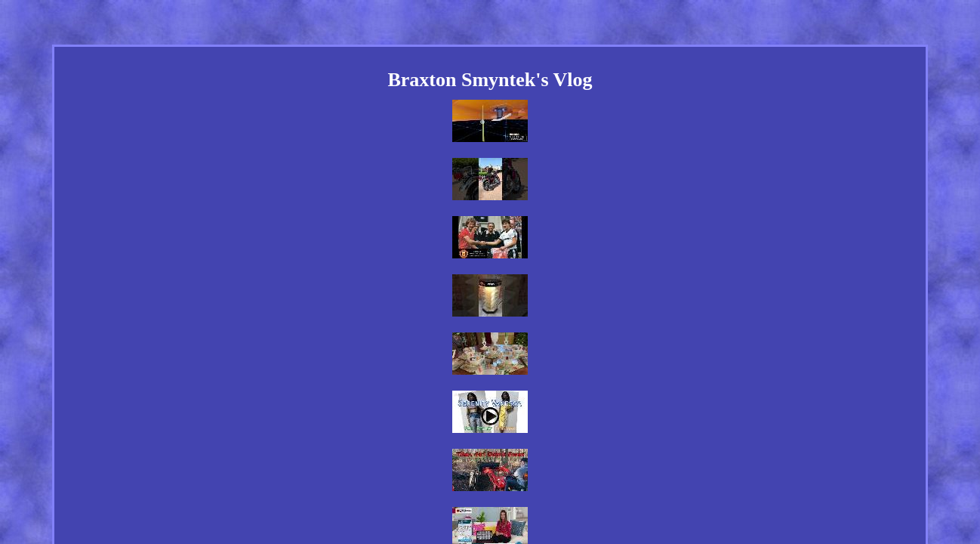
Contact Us (423, 458)
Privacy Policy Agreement (511, 458)
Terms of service (609, 458)
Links (373, 458)
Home (335, 458)
